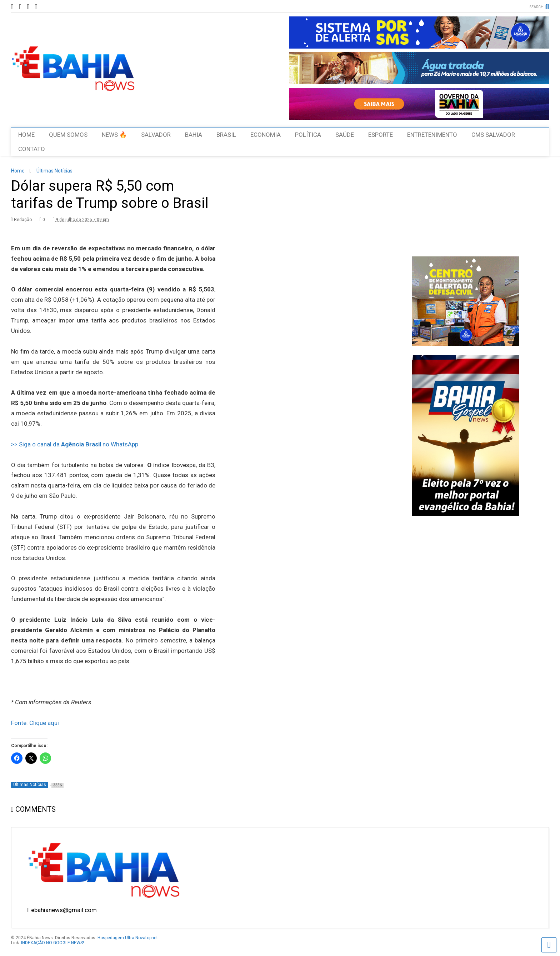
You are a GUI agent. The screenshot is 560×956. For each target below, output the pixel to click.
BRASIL (226, 135)
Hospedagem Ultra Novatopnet (128, 938)
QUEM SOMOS (68, 135)
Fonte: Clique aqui (35, 723)
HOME (26, 135)
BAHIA (194, 135)
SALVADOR (156, 135)
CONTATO (32, 149)
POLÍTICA (308, 135)
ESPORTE (381, 135)
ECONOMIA (266, 135)
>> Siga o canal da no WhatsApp (75, 444)
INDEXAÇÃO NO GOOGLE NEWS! (52, 943)
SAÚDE (345, 135)
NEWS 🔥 (114, 135)
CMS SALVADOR (493, 135)
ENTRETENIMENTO (432, 135)
